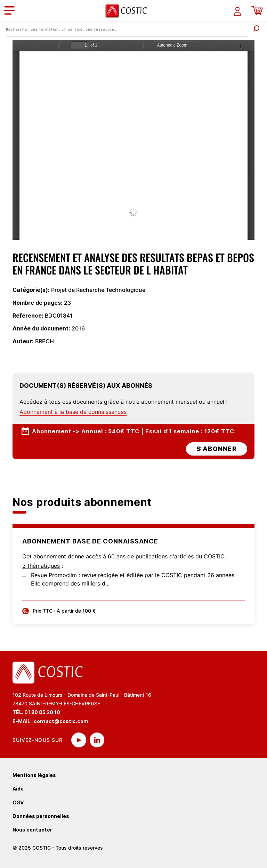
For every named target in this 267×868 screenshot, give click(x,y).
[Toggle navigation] (9, 10)
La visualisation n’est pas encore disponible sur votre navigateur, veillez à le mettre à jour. (133, 140)
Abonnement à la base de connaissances (73, 412)
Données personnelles (41, 816)
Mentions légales (34, 775)
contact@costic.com (61, 721)
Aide (18, 789)
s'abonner (217, 449)
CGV (18, 803)
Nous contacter (32, 830)
